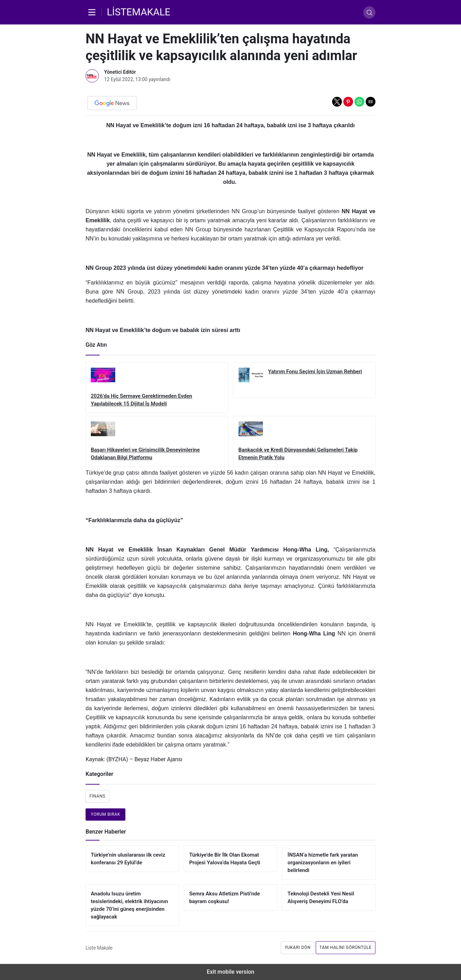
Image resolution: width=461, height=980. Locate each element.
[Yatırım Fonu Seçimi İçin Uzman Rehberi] (305, 380)
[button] (337, 102)
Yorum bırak (105, 814)
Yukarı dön (298, 947)
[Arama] (369, 12)
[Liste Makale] (139, 12)
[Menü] (94, 12)
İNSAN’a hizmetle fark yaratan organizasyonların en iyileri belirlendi (323, 863)
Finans (97, 796)
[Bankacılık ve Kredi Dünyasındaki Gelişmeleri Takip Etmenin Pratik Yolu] (305, 441)
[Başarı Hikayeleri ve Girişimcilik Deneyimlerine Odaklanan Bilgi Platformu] (157, 441)
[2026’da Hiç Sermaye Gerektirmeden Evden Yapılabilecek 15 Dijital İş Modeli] (157, 388)
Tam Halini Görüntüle (346, 947)
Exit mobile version (230, 972)
